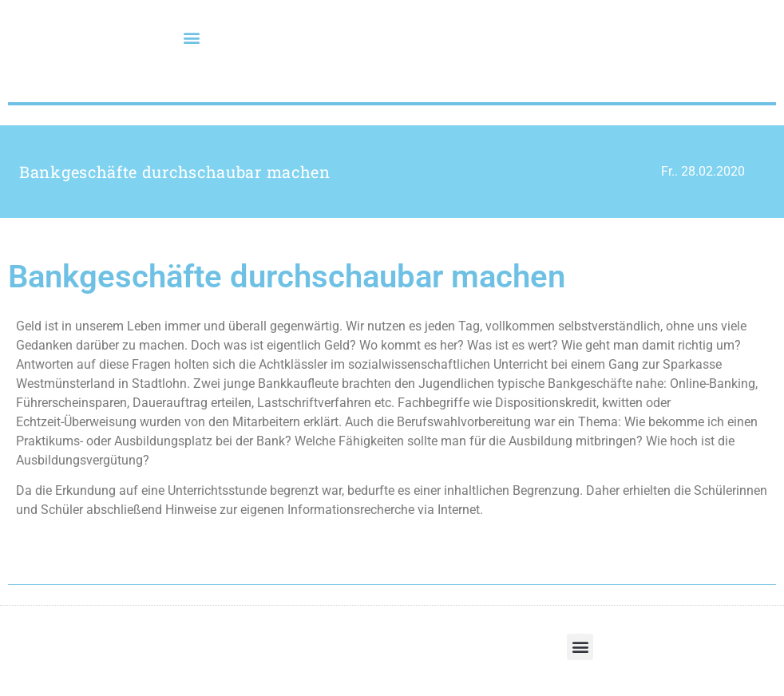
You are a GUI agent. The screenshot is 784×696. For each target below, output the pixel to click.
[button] (192, 37)
